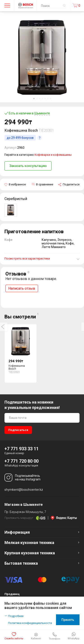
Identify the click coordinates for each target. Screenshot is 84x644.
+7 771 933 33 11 (22, 449)
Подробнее (16, 616)
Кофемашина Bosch (17, 367)
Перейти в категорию (38, 155)
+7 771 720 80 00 (22, 461)
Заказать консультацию (28, 166)
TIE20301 (46, 130)
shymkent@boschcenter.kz (24, 490)
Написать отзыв (22, 288)
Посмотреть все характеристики (27, 259)
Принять (68, 620)
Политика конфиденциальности (30, 623)
